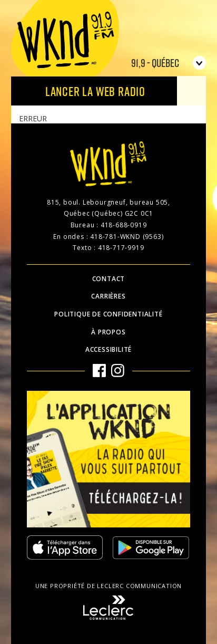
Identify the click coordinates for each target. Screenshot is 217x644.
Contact (109, 279)
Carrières (108, 296)
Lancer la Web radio (95, 91)
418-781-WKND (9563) (127, 237)
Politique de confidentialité (108, 314)
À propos (108, 332)
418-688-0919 (124, 225)
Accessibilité (108, 349)
